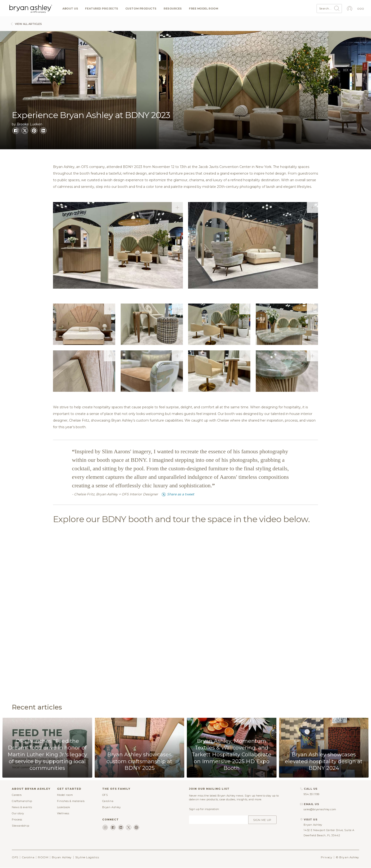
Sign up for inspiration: (204, 809)
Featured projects (102, 9)
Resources (173, 9)
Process (17, 820)
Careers (17, 795)
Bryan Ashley (112, 807)
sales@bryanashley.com (320, 809)
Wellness (63, 813)
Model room (65, 795)
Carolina (108, 801)
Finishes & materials (71, 801)
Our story (18, 813)
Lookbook (64, 807)
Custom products (141, 9)
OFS (105, 795)
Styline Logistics (87, 857)
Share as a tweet (178, 494)
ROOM (43, 857)
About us (70, 9)
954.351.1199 (311, 794)
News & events (22, 807)
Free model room (204, 9)
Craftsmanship (22, 801)
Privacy (327, 857)
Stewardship (20, 826)
